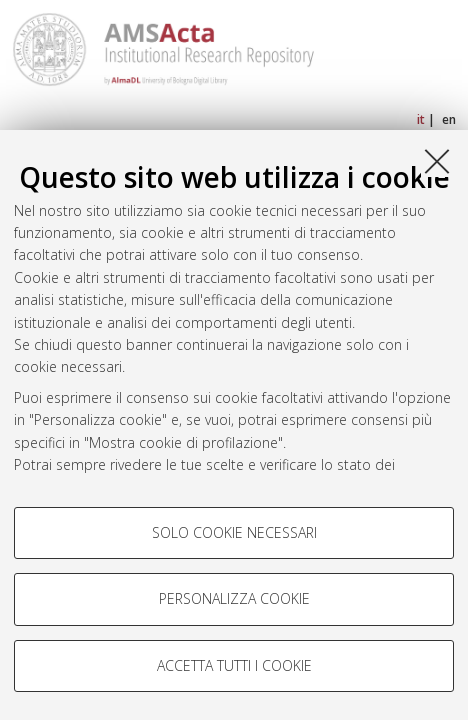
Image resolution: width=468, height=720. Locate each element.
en (449, 119)
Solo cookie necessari (234, 532)
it (421, 119)
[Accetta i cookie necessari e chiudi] (437, 161)
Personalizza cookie (234, 598)
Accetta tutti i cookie (234, 665)
